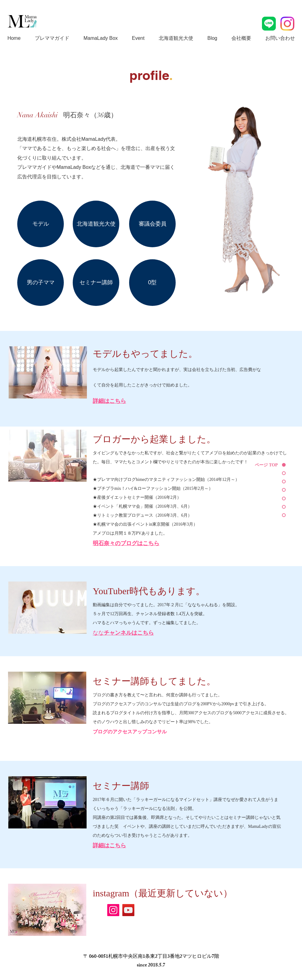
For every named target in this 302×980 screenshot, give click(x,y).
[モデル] (41, 224)
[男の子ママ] (41, 283)
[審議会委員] (152, 224)
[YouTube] (128, 910)
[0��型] (152, 283)
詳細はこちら (109, 845)
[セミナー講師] (96, 283)
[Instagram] (113, 910)
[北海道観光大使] (96, 224)
